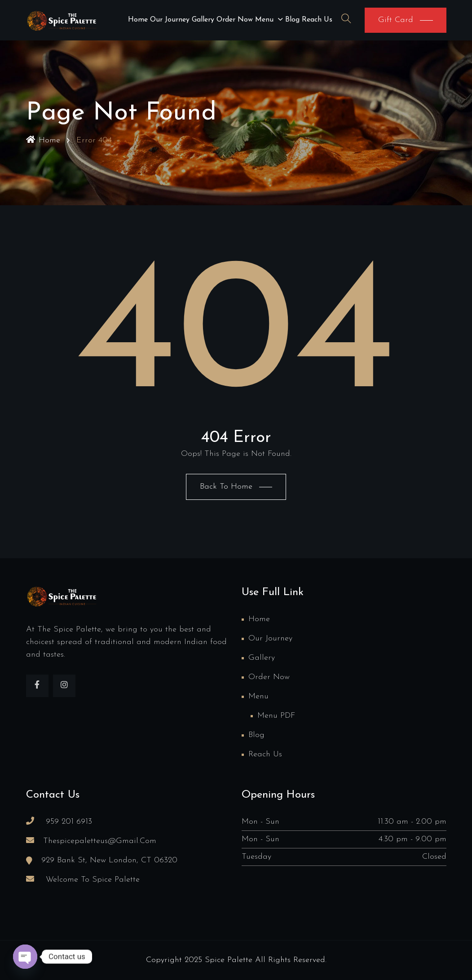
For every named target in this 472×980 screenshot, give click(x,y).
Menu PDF (276, 716)
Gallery (203, 20)
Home (138, 20)
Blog (292, 20)
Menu (264, 20)
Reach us (317, 20)
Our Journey (170, 20)
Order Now (235, 20)
